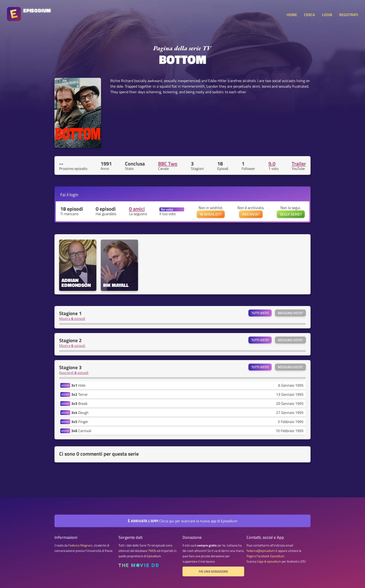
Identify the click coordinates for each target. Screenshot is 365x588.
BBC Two (168, 164)
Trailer (299, 164)
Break (79, 403)
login (74, 194)
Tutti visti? (260, 313)
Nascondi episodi (74, 373)
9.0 (272, 164)
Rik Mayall (116, 285)
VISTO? (65, 385)
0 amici (137, 209)
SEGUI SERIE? (291, 214)
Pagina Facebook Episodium (265, 556)
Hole (78, 385)
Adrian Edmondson (76, 283)
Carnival (81, 431)
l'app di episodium (269, 561)
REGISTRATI (349, 15)
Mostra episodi (72, 319)
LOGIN (327, 15)
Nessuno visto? (290, 313)
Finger (80, 422)
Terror (79, 394)
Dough (80, 413)
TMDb (152, 551)
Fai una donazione (213, 571)
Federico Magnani (80, 545)
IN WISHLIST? (211, 214)
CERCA (309, 15)
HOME (292, 15)
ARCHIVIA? (251, 214)
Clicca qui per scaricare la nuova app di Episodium (182, 521)
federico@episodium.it (262, 551)
